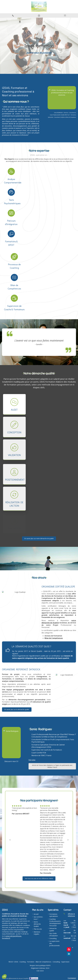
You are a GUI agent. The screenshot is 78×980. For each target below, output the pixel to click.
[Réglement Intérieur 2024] (40, 968)
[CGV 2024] (40, 971)
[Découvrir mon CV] (11, 761)
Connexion (72, 978)
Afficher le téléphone (71, 915)
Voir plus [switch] (32, 760)
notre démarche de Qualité (59, 622)
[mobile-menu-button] (65, 15)
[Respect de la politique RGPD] (40, 965)
